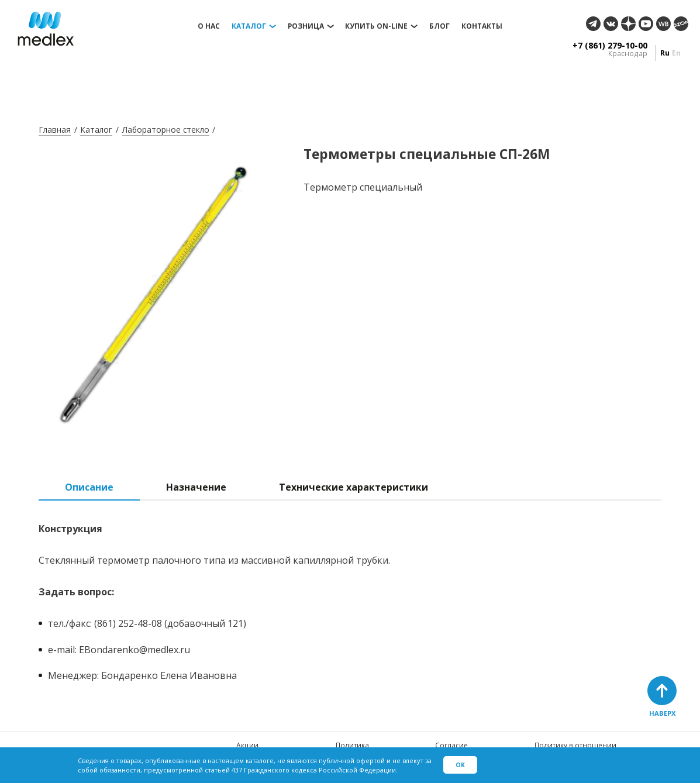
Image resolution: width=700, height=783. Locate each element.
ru (665, 53)
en (676, 53)
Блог (439, 26)
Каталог (249, 26)
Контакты (482, 26)
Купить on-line (376, 26)
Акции (247, 745)
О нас (209, 26)
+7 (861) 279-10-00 (610, 46)
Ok (460, 765)
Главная (55, 130)
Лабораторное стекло (166, 130)
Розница (306, 26)
